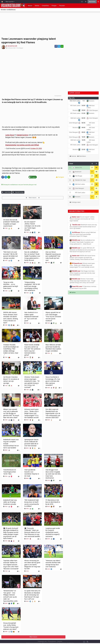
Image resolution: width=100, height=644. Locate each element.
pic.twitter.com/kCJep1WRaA (28, 145)
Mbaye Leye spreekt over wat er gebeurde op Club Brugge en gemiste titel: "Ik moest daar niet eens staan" (11, 413)
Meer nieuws (33, 198)
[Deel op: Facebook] (56, 46)
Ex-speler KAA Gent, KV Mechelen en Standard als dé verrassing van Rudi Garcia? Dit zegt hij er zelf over (32, 595)
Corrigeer (60, 177)
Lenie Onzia (10, 135)
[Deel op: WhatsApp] (62, 46)
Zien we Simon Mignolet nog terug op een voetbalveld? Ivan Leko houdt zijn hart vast (53, 256)
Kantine (37, 6)
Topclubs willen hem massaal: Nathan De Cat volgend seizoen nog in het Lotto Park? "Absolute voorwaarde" (11, 565)
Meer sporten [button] (10, 2)
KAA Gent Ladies (79, 184)
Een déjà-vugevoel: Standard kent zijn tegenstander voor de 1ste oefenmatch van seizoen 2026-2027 (53, 413)
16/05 (83, 137)
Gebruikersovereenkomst (34, 639)
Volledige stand (76, 202)
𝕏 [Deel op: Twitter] (59, 46)
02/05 (83, 118)
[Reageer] (19, 228)
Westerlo (90, 101)
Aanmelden (92, 2)
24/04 (83, 106)
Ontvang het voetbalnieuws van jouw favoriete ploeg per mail (19, 185)
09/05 (83, 128)
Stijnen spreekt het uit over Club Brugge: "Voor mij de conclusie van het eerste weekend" (53, 317)
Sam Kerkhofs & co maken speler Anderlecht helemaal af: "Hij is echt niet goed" (31, 317)
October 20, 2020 (36, 148)
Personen (62, 6)
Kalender (74, 156)
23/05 (83, 150)
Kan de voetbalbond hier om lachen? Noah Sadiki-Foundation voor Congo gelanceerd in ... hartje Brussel (32, 256)
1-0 (83, 101)
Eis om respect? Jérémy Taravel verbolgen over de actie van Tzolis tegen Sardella (32, 226)
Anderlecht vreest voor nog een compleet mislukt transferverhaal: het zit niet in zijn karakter (83, 226)
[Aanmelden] (3, 192)
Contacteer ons (42, 637)
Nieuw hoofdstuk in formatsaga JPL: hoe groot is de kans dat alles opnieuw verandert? (53, 381)
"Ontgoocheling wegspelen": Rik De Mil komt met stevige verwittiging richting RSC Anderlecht (32, 286)
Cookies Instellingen (49, 639)
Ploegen (54, 6)
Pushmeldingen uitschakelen (65, 639)
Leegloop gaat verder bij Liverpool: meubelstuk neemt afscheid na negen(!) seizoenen (53, 532)
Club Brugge (77, 176)
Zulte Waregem (92, 110)
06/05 (83, 123)
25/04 (83, 110)
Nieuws (30, 6)
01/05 (83, 113)
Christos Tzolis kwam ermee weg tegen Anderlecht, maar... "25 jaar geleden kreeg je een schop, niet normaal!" (82, 281)
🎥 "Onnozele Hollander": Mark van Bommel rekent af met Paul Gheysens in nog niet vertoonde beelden (32, 532)
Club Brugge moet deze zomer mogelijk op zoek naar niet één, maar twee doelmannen (53, 474)
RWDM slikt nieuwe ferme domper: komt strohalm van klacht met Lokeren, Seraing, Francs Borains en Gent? (82, 257)
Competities (45, 6)
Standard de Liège (79, 180)
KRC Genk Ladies (79, 193)
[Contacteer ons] (84, 637)
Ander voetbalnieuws (8, 10)
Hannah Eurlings (22, 135)
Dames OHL (77, 168)
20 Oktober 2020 (11, 48)
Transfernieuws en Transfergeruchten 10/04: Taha (10, 472)
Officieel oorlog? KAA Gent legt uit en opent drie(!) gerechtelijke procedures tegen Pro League (83, 234)
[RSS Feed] (87, 637)
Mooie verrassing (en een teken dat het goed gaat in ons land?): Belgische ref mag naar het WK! (32, 565)
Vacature (60, 637)
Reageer (21, 48)
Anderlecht (77, 172)
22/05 (83, 145)
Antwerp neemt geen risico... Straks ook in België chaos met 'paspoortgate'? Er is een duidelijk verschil (31, 413)
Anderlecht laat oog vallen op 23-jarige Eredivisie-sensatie (10, 502)
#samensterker (11, 145)
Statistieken (82, 156)
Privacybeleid (52, 637)
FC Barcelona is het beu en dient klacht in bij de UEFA (53, 502)
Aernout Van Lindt (12, 46)
